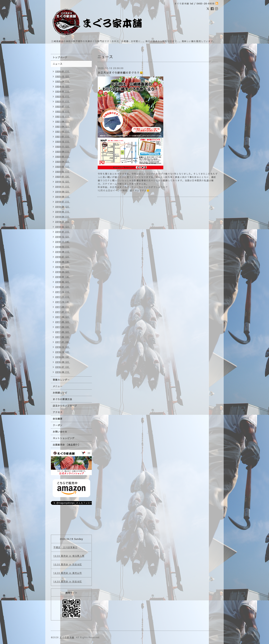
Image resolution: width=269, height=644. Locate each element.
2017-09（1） (63, 307)
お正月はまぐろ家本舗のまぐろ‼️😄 (120, 73)
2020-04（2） (63, 162)
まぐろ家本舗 (67, 637)
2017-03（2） (63, 332)
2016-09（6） (63, 357)
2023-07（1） (63, 106)
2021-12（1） (63, 116)
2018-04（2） (63, 272)
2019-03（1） (63, 222)
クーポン (58, 425)
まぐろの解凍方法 (62, 399)
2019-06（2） (63, 207)
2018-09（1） (63, 247)
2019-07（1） (63, 202)
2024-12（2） (63, 86)
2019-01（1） (63, 232)
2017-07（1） (63, 312)
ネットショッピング (64, 438)
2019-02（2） (63, 227)
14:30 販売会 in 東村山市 (68, 573)
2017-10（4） (63, 302)
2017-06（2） (63, 317)
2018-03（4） (63, 277)
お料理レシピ (60, 393)
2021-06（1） (63, 121)
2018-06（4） (63, 262)
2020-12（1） (63, 142)
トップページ (60, 57)
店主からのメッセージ (65, 406)
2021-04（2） (63, 126)
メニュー (58, 386)
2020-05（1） (63, 157)
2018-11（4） (63, 242)
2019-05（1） (63, 212)
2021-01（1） (63, 137)
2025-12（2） (63, 76)
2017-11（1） (63, 297)
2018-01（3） (63, 287)
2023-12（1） (63, 96)
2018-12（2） (63, 237)
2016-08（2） (63, 362)
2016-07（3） (63, 367)
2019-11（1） (63, 187)
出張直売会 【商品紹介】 (67, 445)
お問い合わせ (60, 432)
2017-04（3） (63, 327)
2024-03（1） (63, 91)
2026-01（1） (63, 71)
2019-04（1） (63, 217)
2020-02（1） (63, 172)
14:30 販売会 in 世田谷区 (68, 581)
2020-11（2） (63, 147)
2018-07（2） (63, 257)
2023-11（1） (63, 101)
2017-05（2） (63, 322)
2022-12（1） (63, 111)
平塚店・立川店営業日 (65, 547)
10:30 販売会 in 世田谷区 (68, 564)
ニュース (58, 64)
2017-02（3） (63, 337)
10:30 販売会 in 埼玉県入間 (69, 556)
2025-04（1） (63, 81)
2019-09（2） (63, 192)
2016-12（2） (63, 347)
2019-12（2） (63, 182)
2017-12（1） (63, 292)
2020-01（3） (63, 177)
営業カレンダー (61, 380)
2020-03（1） (63, 167)
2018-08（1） (63, 252)
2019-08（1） (63, 197)
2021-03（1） (63, 131)
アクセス (58, 412)
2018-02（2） (63, 282)
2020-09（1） (63, 152)
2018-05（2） (63, 267)
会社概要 (58, 419)
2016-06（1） (63, 372)
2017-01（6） (63, 342)
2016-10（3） (63, 352)
